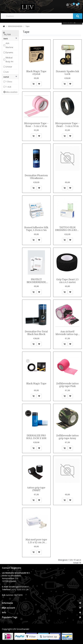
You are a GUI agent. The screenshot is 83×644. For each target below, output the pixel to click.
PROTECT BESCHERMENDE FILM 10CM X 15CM (36, 281)
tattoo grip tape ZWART (36, 489)
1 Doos (9, 82)
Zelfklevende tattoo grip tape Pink (67, 385)
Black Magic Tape (36, 384)
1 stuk (8, 87)
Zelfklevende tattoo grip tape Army (67, 437)
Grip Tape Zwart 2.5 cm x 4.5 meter (67, 281)
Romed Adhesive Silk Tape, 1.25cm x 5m (36, 229)
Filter (31, 637)
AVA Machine (9, 45)
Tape (28, 26)
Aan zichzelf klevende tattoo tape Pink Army (67, 333)
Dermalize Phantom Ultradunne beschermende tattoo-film (36, 177)
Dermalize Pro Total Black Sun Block (36, 333)
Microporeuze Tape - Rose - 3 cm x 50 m (36, 125)
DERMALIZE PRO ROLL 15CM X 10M (36, 437)
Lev (7, 72)
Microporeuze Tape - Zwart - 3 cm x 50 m (67, 125)
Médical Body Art (9, 60)
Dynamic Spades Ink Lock (67, 73)
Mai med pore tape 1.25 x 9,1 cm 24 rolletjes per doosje (36, 541)
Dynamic (9, 52)
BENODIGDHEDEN (15, 26)
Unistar (9, 67)
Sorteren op (48, 637)
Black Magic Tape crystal (36, 73)
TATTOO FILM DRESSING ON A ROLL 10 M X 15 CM (67, 229)
